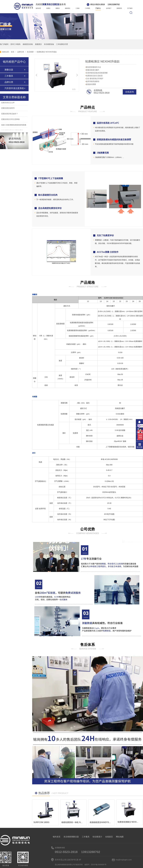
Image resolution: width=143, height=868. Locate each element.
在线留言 (109, 837)
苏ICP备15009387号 (99, 865)
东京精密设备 (49, 44)
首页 (13, 52)
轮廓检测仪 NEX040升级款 (47, 52)
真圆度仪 (38, 44)
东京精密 (31, 52)
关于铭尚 (130, 8)
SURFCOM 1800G (41, 822)
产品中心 (98, 8)
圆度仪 (58, 8)
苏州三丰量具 (15, 44)
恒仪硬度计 (97, 837)
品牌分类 (21, 52)
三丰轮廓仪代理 (62, 44)
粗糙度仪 (68, 8)
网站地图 (120, 837)
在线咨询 (130, 92)
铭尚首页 (38, 8)
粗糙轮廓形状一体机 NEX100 (74, 822)
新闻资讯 (119, 8)
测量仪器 (9, 70)
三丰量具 (87, 8)
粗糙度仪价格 (28, 44)
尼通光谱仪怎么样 (8, 103)
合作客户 (109, 8)
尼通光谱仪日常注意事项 (10, 120)
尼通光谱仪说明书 (8, 108)
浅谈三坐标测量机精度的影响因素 (14, 125)
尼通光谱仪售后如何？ (10, 114)
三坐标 (78, 8)
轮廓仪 (48, 8)
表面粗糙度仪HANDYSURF (101, 822)
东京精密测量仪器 (71, 837)
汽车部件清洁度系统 (14, 88)
